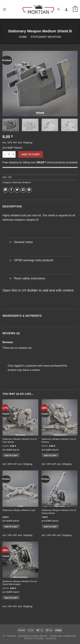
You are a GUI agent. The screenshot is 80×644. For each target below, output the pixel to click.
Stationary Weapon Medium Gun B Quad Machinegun (20, 583)
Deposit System (34, 639)
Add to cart (31, 154)
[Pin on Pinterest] (29, 190)
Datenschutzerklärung (33, 636)
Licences (51, 639)
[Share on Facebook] (11, 190)
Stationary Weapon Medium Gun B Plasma (59, 440)
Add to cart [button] (11, 456)
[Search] (58, 9)
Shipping (28, 143)
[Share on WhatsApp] (5, 190)
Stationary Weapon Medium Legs (19, 510)
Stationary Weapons (46, 37)
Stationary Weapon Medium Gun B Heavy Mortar (59, 512)
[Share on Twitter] (17, 190)
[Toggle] (11, 242)
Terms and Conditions (63, 636)
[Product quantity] (9, 154)
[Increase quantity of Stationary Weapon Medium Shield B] (14, 154)
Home (23, 37)
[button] (4, 9)
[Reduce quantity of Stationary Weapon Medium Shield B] (4, 154)
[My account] (66, 9)
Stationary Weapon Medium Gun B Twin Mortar (20, 440)
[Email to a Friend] (23, 190)
